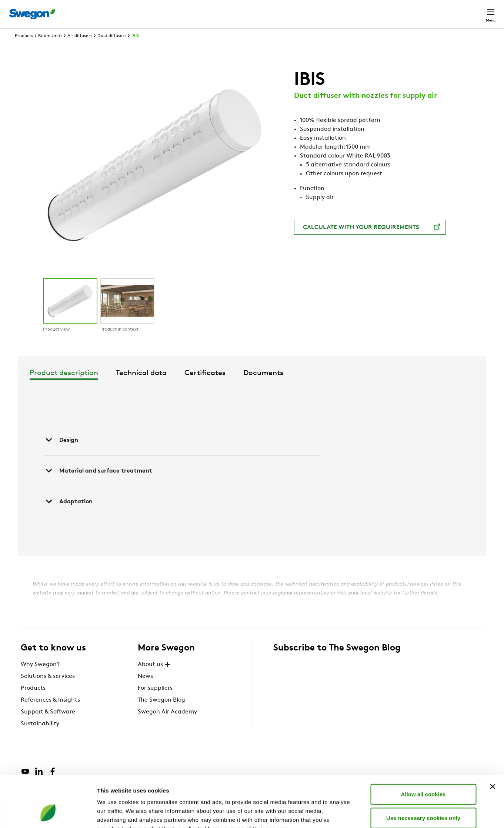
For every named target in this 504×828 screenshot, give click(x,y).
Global (442, 10)
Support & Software (48, 726)
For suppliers (155, 702)
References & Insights (50, 714)
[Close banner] (493, 741)
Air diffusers (80, 50)
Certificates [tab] (301, 387)
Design (61, 454)
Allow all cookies (423, 749)
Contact (477, 10)
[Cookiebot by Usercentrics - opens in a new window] (48, 814)
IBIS (135, 50)
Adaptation (69, 515)
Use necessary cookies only (423, 773)
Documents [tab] (359, 387)
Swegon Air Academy (167, 726)
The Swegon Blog (161, 714)
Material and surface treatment (98, 484)
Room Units (50, 50)
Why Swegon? (40, 678)
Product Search (306, 10)
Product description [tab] (159, 387)
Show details (389, 813)
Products (24, 50)
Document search (367, 11)
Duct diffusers (112, 50)
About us (155, 678)
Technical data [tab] (237, 387)
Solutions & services (48, 690)
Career (412, 10)
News (145, 690)
